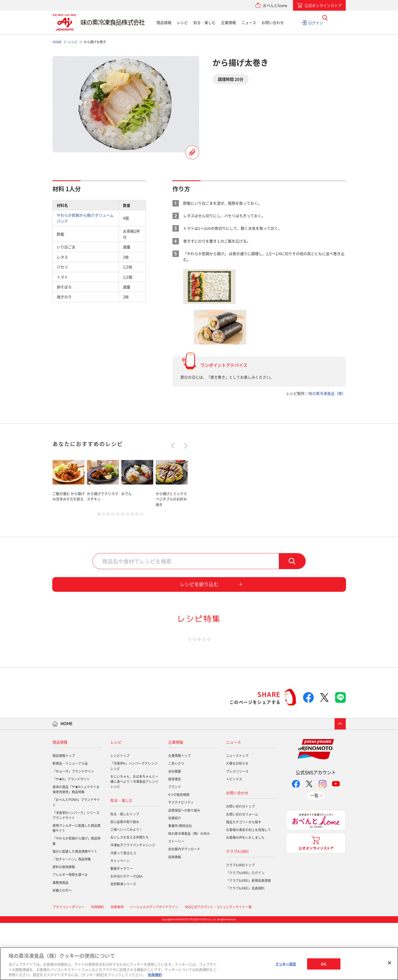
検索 (292, 562)
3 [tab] (108, 515)
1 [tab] (99, 515)
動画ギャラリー (122, 926)
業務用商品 (61, 939)
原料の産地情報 (64, 924)
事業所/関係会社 (180, 883)
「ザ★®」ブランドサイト (71, 836)
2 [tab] (103, 515)
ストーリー (176, 898)
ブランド (175, 844)
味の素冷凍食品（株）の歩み (189, 891)
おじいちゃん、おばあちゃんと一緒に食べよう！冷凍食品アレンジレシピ (134, 839)
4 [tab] (113, 515)
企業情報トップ (179, 813)
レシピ (182, 22)
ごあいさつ (176, 820)
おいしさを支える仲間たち (130, 894)
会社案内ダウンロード (184, 906)
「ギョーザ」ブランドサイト (73, 828)
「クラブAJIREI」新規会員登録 (248, 938)
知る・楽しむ (204, 22)
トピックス (234, 836)
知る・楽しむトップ (125, 871)
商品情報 (164, 22)
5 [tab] (118, 515)
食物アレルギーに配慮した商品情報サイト (77, 885)
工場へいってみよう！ (126, 887)
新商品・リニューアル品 (70, 820)
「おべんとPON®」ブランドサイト (76, 859)
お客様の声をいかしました (245, 895)
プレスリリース (237, 828)
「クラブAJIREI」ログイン (245, 930)
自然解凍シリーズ (123, 941)
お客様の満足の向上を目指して (248, 887)
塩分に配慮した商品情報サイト (75, 908)
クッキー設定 (286, 964)
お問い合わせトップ (240, 863)
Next (184, 446)
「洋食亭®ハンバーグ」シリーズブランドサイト (76, 872)
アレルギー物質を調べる (70, 932)
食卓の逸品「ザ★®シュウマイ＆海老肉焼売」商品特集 (76, 846)
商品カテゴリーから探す (244, 879)
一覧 (314, 852)
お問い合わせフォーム (242, 871)
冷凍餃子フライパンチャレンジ (133, 902)
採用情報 (175, 914)
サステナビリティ (181, 859)
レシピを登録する (192, 152)
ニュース (249, 22)
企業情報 (228, 22)
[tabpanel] (69, 483)
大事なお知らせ (237, 820)
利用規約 (155, 975)
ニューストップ (237, 813)
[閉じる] (389, 963)
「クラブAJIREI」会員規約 (245, 945)
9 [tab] (137, 515)
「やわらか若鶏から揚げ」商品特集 (77, 898)
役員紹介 (175, 875)
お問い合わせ (273, 22)
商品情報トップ (64, 813)
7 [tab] (127, 515)
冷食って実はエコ (123, 910)
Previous (174, 446)
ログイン (316, 22)
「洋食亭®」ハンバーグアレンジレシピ (134, 823)
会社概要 (175, 828)
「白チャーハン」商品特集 (72, 916)
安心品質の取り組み (125, 879)
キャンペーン (120, 918)
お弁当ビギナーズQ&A (126, 933)
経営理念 (175, 836)
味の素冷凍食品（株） (327, 393)
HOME (67, 781)
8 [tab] (132, 515)
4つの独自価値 (179, 852)
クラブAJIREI (237, 908)
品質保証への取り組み (184, 867)
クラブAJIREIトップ (240, 922)
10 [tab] (142, 515)
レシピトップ (120, 813)
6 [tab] (123, 515)
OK (323, 964)
